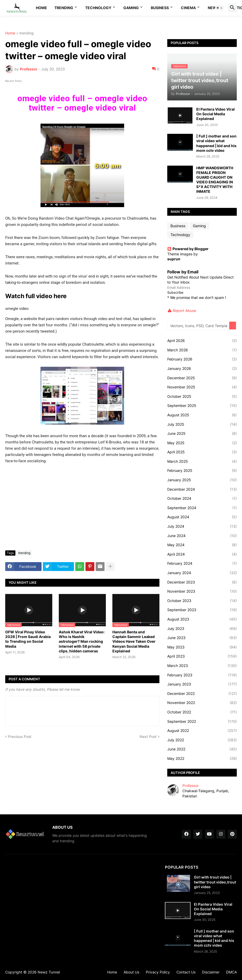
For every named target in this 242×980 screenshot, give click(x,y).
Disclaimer (211, 972)
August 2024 (202, 517)
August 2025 (202, 415)
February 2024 (202, 563)
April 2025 (202, 452)
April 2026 (202, 341)
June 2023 (202, 638)
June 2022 (202, 749)
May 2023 (202, 647)
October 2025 (202, 396)
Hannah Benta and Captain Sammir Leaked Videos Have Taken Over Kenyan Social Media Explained (134, 641)
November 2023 (202, 591)
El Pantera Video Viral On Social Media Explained (215, 114)
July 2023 (202, 629)
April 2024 (202, 554)
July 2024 (202, 526)
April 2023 (202, 656)
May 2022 (202, 759)
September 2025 (202, 406)
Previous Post (20, 736)
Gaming (131, 8)
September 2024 (202, 508)
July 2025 (202, 424)
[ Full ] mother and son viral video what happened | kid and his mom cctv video (216, 143)
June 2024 (202, 536)
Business (160, 8)
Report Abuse (184, 311)
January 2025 (202, 480)
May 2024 (202, 545)
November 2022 (202, 703)
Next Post (148, 736)
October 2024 (202, 498)
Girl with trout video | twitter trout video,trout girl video (215, 882)
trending (27, 33)
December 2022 (202, 694)
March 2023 (202, 666)
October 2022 (202, 712)
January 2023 (202, 684)
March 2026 (202, 350)
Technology (98, 8)
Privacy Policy (158, 972)
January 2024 (202, 573)
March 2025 (202, 461)
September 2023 (202, 610)
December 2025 (202, 378)
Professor (191, 786)
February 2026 (202, 359)
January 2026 (202, 369)
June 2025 (202, 434)
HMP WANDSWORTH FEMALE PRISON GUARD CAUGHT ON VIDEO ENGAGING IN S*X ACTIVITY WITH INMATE (215, 180)
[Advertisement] (82, 507)
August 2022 (202, 731)
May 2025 (202, 443)
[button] (220, 8)
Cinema (188, 8)
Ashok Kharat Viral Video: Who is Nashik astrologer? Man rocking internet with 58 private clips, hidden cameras (82, 641)
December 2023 (202, 582)
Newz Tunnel (49, 972)
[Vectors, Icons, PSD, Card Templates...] (199, 326)
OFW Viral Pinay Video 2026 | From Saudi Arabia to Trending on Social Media (28, 639)
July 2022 (202, 740)
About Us (131, 972)
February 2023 (202, 675)
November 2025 (202, 387)
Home (41, 8)
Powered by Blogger (188, 249)
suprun (174, 259)
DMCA (231, 972)
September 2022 (202, 722)
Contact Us (186, 972)
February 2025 (202, 471)
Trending (64, 8)
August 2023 (202, 619)
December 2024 (202, 489)
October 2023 (202, 601)
